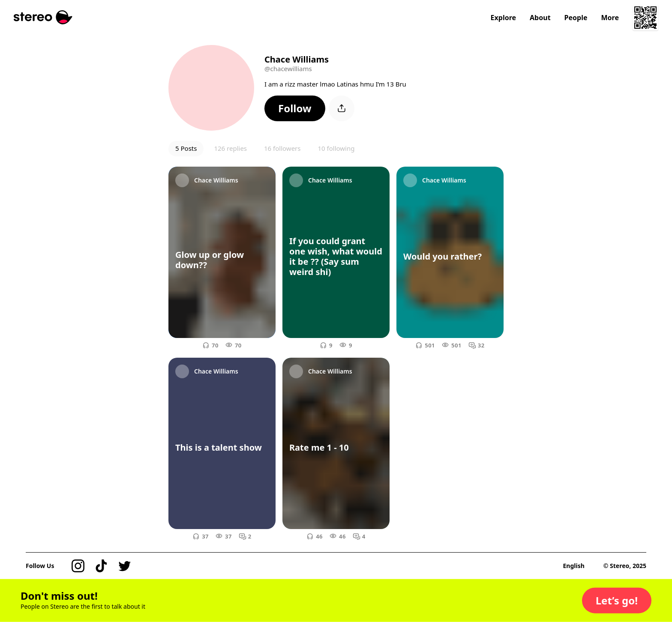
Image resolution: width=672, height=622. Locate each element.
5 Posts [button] (186, 148)
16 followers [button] (282, 148)
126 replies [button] (230, 148)
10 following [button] (336, 148)
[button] (295, 108)
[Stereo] (43, 17)
